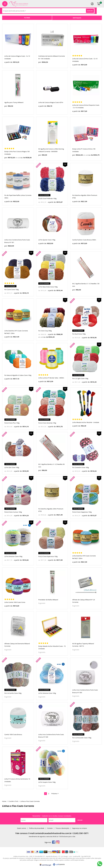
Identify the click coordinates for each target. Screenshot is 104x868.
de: (40, 202)
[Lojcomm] (59, 865)
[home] (19, 4)
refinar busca (27, 18)
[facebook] (54, 842)
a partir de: (9, 62)
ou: (22, 158)
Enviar (80, 820)
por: (40, 62)
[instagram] (58, 842)
